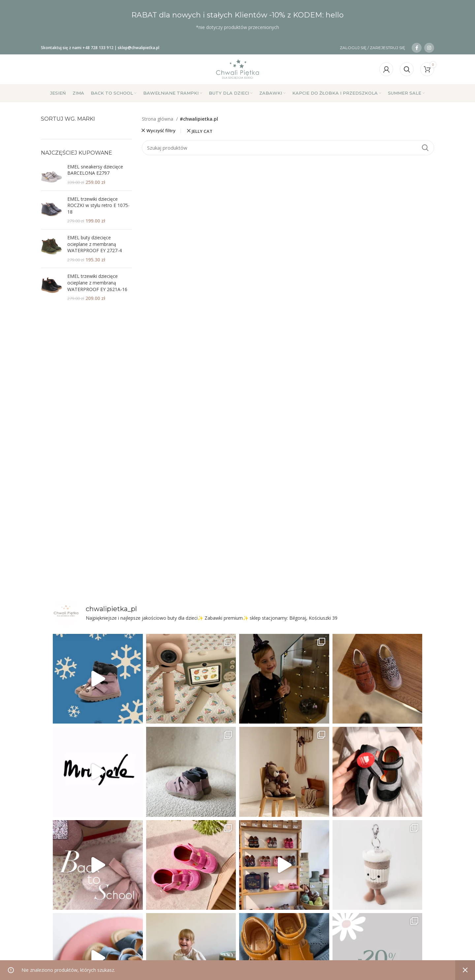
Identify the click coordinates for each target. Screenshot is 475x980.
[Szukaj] (407, 69)
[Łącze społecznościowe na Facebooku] (417, 48)
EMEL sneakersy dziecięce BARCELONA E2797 (95, 170)
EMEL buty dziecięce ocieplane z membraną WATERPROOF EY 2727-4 (95, 244)
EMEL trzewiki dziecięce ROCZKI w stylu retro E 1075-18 (98, 205)
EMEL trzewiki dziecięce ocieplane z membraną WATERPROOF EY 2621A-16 (97, 282)
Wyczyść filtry (161, 131)
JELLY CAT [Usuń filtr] (202, 131)
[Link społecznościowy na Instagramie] (429, 48)
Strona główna (158, 119)
